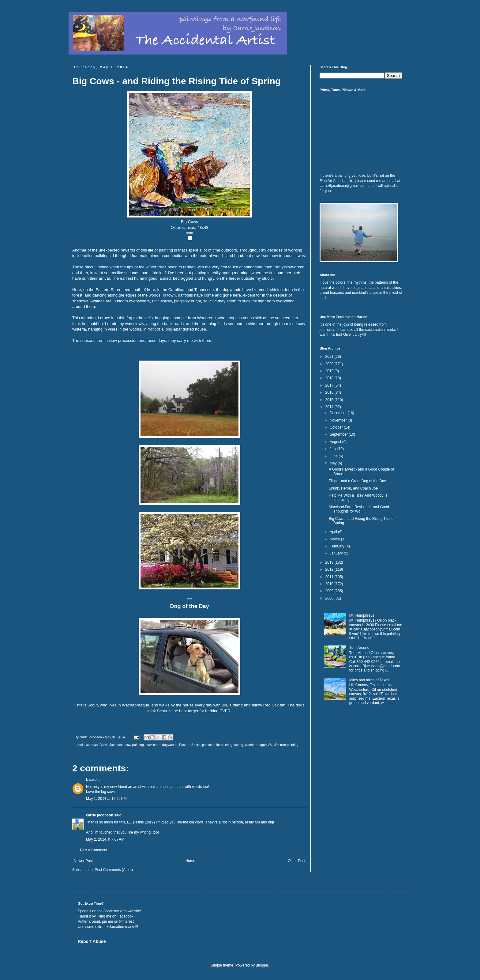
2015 (330, 400)
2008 (330, 598)
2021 (330, 357)
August (336, 442)
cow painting (135, 745)
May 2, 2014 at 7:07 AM (105, 839)
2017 (330, 385)
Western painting (286, 745)
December (339, 413)
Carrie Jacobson (112, 745)
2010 (330, 584)
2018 (330, 378)
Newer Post (83, 861)
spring (239, 745)
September (339, 434)
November (339, 420)
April (334, 532)
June (334, 456)
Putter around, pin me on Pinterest (106, 921)
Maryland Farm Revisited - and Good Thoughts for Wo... (359, 509)
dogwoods (170, 745)
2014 (330, 407)
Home (190, 861)
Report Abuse (92, 941)
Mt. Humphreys (362, 615)
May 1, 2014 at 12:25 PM (106, 799)
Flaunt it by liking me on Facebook (106, 916)
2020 (330, 364)
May (334, 463)
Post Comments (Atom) (114, 870)
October (337, 427)
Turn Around (359, 648)
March (335, 539)
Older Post (296, 861)
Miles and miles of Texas (369, 680)
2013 (330, 562)
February (337, 546)
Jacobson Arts (115, 911)
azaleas (92, 745)
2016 (330, 392)
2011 (330, 577)
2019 (330, 371)
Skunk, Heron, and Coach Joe (353, 488)
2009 (330, 591)
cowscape (153, 745)
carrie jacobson (100, 815)
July (334, 449)
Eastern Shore (190, 745)
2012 (330, 569)
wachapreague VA (258, 745)
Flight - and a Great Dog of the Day (357, 481)
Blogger (262, 965)
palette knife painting (217, 745)
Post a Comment (94, 850)
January (337, 553)
